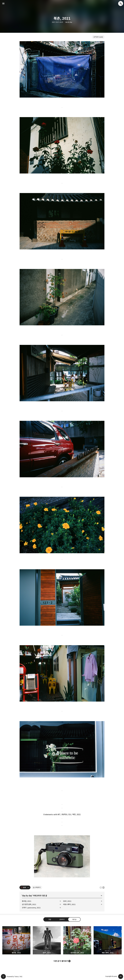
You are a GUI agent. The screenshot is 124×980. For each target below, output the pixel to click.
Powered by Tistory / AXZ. (15, 977)
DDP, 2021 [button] (47, 940)
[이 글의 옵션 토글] (29, 887)
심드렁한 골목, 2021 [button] (77, 940)
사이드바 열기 (3, 4)
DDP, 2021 (67, 901)
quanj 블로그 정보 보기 (121, 4)
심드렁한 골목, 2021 (29, 904)
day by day (69, 22)
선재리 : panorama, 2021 (31, 908)
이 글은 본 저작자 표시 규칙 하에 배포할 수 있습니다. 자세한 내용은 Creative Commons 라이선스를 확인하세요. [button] (102, 887)
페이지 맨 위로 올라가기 (121, 976)
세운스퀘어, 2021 (69, 904)
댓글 (50, 919)
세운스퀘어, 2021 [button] (108, 940)
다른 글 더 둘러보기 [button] (61, 961)
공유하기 (62, 919)
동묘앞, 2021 (27, 901)
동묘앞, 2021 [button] (16, 940)
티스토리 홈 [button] (3, 976)
